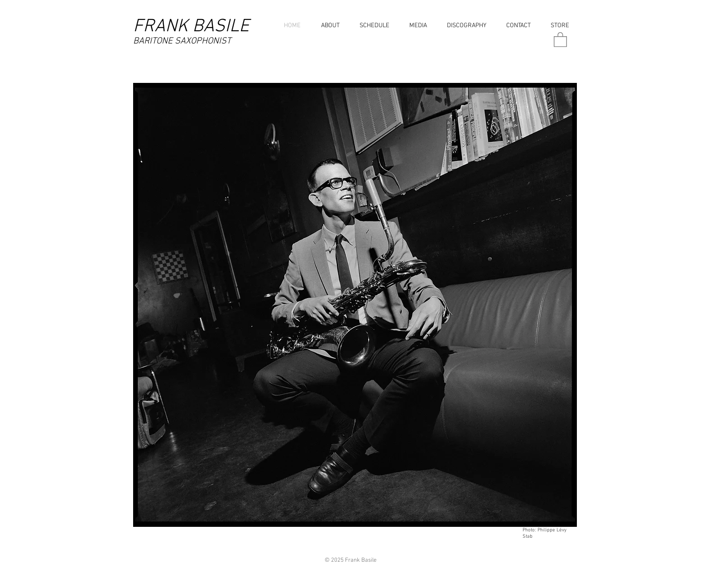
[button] (416, 26)
